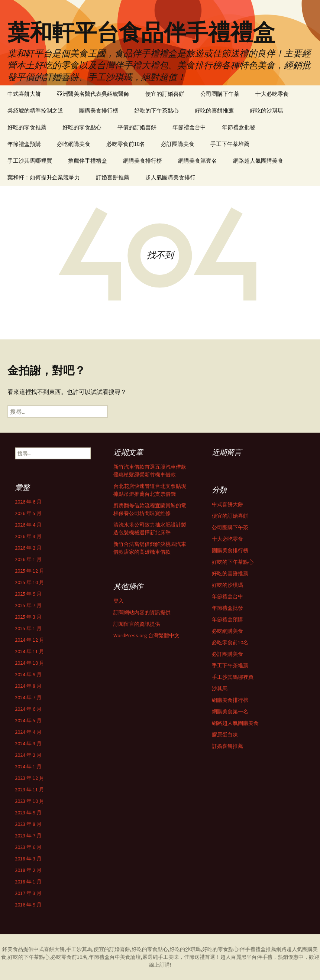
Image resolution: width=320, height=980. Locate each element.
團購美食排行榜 (99, 110)
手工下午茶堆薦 (230, 144)
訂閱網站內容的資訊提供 (142, 612)
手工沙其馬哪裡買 (30, 161)
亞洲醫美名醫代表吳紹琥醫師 (93, 94)
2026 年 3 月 (28, 536)
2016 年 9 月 (28, 905)
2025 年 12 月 (30, 571)
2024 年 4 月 (28, 732)
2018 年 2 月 (28, 870)
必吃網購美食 (74, 144)
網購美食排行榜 (143, 161)
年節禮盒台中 (189, 127)
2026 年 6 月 (28, 502)
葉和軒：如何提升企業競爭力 (44, 177)
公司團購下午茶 (220, 94)
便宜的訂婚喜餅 (165, 94)
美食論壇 (130, 957)
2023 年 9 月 (28, 813)
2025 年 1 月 (28, 628)
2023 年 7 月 (28, 836)
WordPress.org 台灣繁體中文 (146, 635)
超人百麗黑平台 (239, 957)
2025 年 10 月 (30, 582)
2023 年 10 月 (30, 801)
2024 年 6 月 (28, 709)
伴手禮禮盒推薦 (258, 949)
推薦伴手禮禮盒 (88, 161)
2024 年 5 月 (28, 720)
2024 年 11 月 (30, 651)
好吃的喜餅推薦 (214, 110)
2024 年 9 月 (28, 674)
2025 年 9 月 (28, 594)
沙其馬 (220, 688)
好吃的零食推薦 (27, 127)
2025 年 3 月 (28, 617)
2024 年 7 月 (28, 697)
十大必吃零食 (272, 94)
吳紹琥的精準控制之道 (35, 110)
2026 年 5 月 (28, 513)
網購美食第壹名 (198, 161)
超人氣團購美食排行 (170, 177)
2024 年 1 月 (28, 766)
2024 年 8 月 (28, 686)
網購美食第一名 (230, 712)
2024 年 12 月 (30, 640)
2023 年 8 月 (28, 824)
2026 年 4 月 (28, 525)
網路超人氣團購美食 (258, 161)
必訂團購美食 (178, 144)
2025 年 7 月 (28, 605)
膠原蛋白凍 (225, 735)
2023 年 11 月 (30, 789)
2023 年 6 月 (28, 847)
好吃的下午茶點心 (156, 110)
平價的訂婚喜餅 (137, 127)
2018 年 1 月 (28, 882)
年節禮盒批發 (239, 127)
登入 (119, 601)
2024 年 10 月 (30, 663)
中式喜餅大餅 (24, 94)
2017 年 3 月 (28, 893)
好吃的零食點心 (82, 127)
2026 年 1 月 (28, 559)
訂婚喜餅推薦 (113, 177)
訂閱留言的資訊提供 (137, 624)
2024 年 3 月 (28, 743)
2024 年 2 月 (28, 755)
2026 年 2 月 (28, 548)
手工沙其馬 (79, 949)
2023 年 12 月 (30, 778)
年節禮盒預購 (24, 144)
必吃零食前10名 (126, 144)
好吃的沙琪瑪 (266, 110)
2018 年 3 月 (28, 859)
